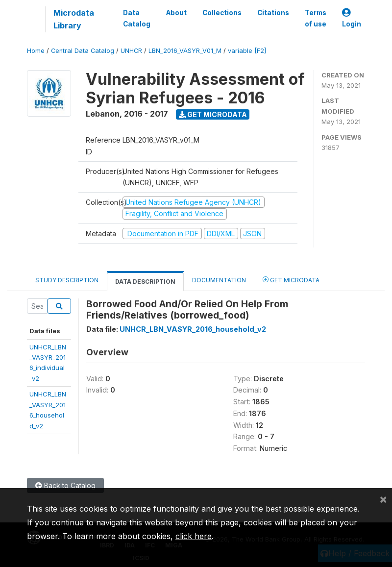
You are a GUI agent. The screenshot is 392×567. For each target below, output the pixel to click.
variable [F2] (247, 51)
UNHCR (131, 51)
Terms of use (316, 18)
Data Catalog (137, 18)
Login (352, 18)
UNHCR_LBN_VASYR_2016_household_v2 (193, 329)
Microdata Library (74, 19)
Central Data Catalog (83, 51)
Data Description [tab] (145, 282)
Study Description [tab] (67, 280)
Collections (222, 13)
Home (36, 51)
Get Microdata (213, 114)
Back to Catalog (65, 485)
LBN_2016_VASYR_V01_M (185, 51)
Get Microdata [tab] (291, 280)
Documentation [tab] (219, 280)
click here (194, 536)
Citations (273, 13)
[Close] (383, 499)
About (176, 13)
